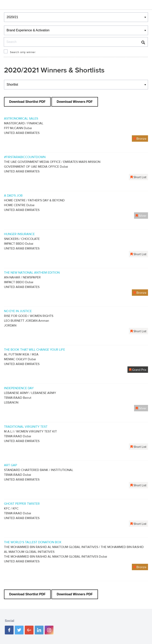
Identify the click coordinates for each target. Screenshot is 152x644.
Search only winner (23, 52)
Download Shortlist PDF (27, 102)
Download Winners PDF (75, 102)
